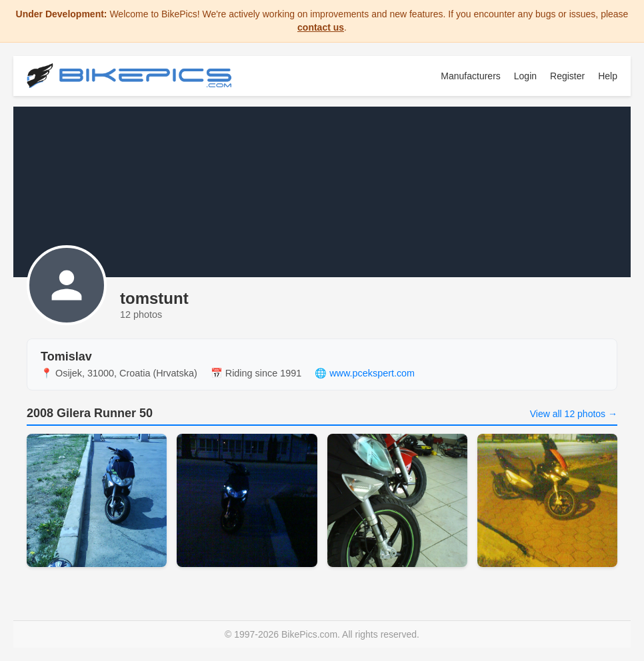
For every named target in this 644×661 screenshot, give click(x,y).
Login (525, 76)
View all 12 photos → (574, 414)
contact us (321, 27)
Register (567, 76)
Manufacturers (470, 76)
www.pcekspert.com (372, 373)
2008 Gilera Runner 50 (90, 413)
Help (608, 76)
